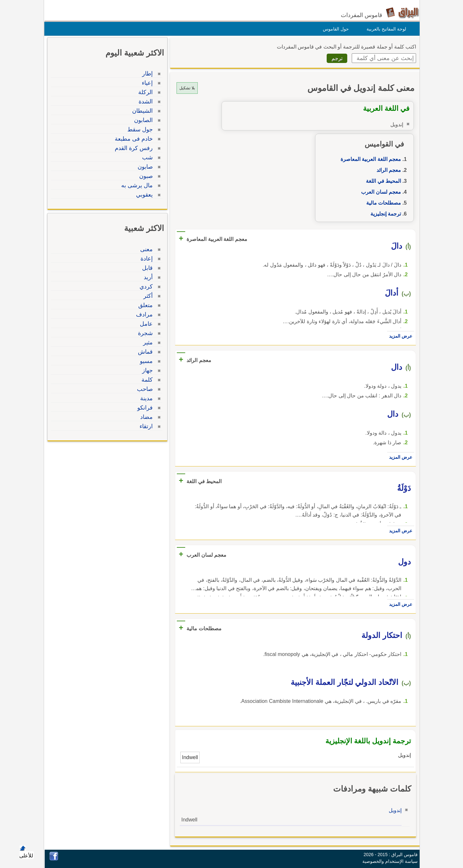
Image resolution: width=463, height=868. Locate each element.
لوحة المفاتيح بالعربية (385, 29)
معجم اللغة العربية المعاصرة (369, 159)
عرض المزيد (399, 336)
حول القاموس (334, 29)
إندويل (394, 810)
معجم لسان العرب (379, 192)
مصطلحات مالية (382, 203)
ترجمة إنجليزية (384, 214)
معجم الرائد (387, 170)
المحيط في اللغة (382, 181)
